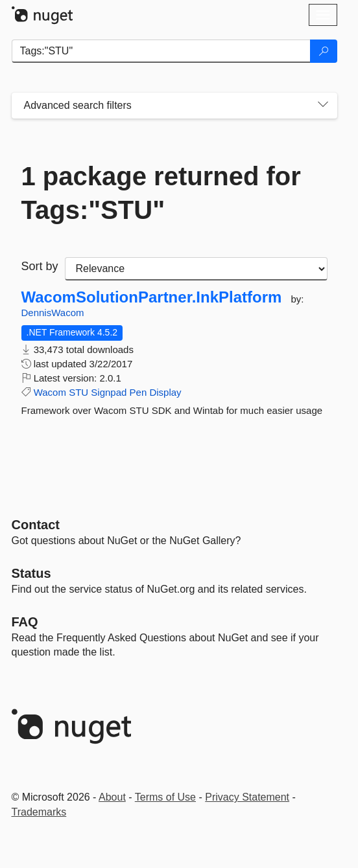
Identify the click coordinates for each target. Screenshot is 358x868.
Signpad (109, 392)
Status (31, 573)
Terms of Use (165, 797)
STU (78, 392)
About (112, 797)
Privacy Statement (247, 797)
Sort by (40, 266)
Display (165, 392)
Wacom (50, 392)
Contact (36, 525)
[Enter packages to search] (161, 51)
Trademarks (39, 812)
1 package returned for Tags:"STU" (161, 193)
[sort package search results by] (196, 269)
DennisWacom (53, 313)
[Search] (324, 51)
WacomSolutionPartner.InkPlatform (152, 297)
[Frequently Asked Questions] (25, 622)
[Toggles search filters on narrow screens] (323, 106)
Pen (138, 392)
